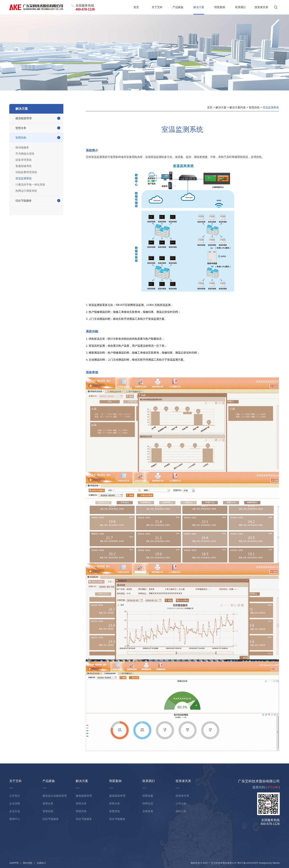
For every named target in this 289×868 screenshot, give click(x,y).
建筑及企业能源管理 (55, 796)
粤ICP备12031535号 (248, 863)
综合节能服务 (24, 201)
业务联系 (148, 811)
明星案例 (220, 7)
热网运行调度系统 (26, 191)
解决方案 (199, 7)
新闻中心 (15, 819)
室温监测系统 (24, 178)
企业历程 (15, 803)
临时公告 (181, 811)
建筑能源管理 (24, 118)
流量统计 (41, 863)
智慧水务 (21, 128)
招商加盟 (148, 796)
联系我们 (241, 7)
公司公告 (181, 803)
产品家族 (178, 7)
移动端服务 (22, 147)
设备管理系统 (24, 160)
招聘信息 (148, 803)
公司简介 (15, 796)
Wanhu (276, 863)
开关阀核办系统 (25, 154)
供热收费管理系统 (26, 172)
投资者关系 (261, 7)
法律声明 (14, 863)
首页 (136, 7)
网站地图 (28, 863)
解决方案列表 (238, 107)
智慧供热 (21, 138)
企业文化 (15, 811)
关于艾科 (157, 7)
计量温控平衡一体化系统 (30, 185)
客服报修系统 (24, 166)
